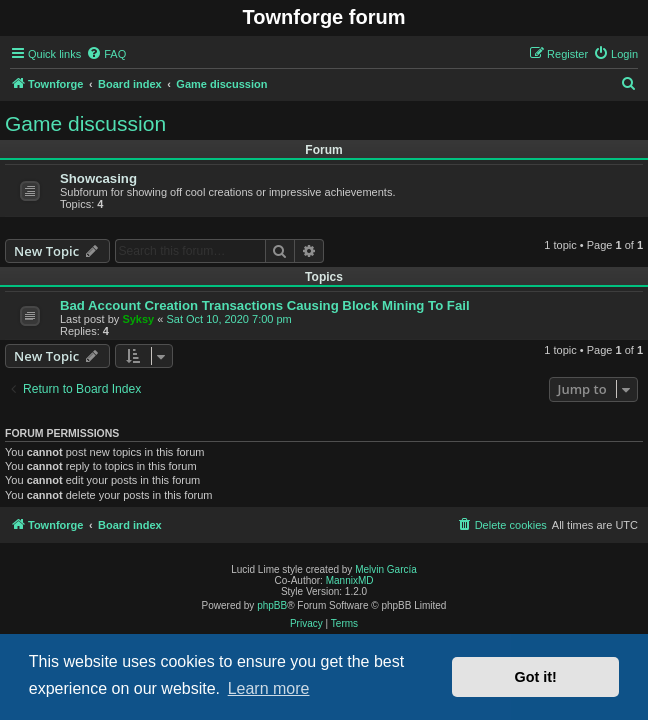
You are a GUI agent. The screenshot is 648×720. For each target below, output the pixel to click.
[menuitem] (106, 54)
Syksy (138, 319)
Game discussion (85, 123)
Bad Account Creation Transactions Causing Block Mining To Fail (265, 305)
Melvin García (386, 569)
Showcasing (98, 178)
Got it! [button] (536, 677)
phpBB (272, 605)
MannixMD (350, 580)
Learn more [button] (269, 688)
